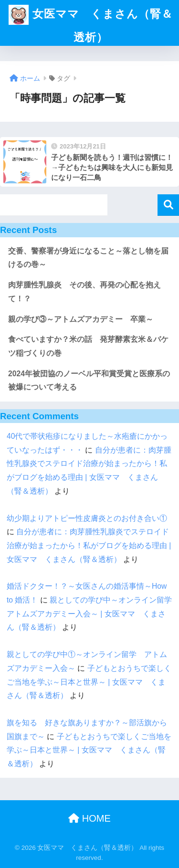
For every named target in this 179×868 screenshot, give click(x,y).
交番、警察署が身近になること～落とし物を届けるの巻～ (88, 258)
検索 (168, 205)
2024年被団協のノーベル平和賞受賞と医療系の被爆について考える (89, 381)
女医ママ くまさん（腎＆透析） (90, 22)
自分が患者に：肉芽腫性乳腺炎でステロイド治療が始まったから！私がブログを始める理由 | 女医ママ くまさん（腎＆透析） (89, 545)
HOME (89, 818)
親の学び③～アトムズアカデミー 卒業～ (81, 319)
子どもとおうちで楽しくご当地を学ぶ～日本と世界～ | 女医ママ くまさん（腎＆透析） (89, 682)
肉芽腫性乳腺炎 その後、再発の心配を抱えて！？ (84, 292)
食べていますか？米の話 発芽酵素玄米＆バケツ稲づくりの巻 (88, 346)
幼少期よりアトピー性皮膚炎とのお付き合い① (87, 518)
